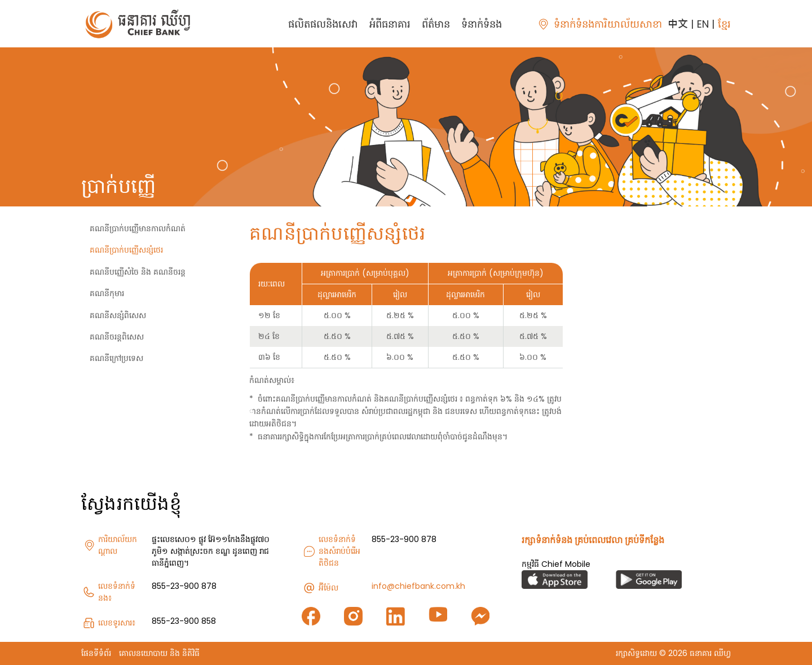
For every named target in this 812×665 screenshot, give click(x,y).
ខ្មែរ (724, 24)
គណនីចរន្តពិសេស (117, 337)
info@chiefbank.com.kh (418, 586)
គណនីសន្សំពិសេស (118, 315)
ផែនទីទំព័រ (96, 653)
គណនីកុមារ (107, 293)
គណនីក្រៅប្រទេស (116, 358)
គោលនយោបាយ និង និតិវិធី (159, 653)
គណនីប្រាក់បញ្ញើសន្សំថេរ (126, 250)
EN (703, 24)
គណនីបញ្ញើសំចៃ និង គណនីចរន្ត (138, 272)
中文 (678, 24)
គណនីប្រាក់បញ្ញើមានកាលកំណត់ (138, 228)
